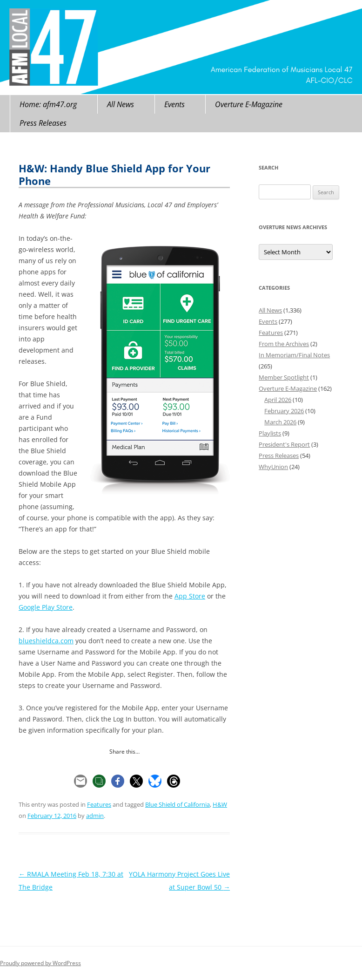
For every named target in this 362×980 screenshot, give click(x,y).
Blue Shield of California (178, 804)
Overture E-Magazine (249, 104)
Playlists (270, 433)
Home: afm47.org (48, 104)
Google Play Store (46, 607)
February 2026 (284, 411)
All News (121, 104)
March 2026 (280, 422)
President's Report (284, 444)
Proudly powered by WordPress (40, 963)
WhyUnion (273, 467)
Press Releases (43, 123)
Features (99, 804)
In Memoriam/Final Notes (294, 355)
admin (95, 816)
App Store (190, 596)
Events (174, 104)
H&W (220, 804)
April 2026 (278, 400)
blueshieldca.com (46, 641)
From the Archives (284, 344)
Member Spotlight (284, 377)
